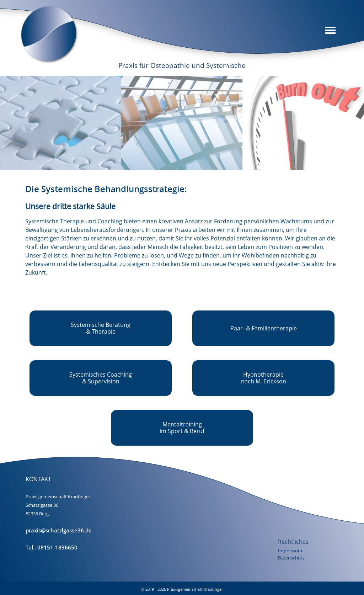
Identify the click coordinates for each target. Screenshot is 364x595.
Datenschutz (291, 558)
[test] (101, 328)
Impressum (290, 551)
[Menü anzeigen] (330, 30)
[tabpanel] (182, 230)
